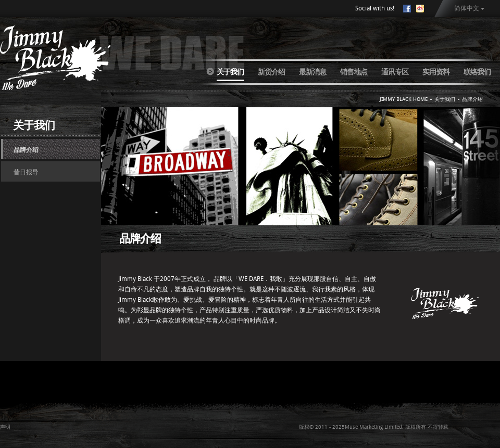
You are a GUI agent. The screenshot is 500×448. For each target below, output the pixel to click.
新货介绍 (271, 72)
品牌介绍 (26, 150)
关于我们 (230, 72)
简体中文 (467, 8)
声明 (5, 427)
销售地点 (354, 72)
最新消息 (312, 72)
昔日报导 (26, 172)
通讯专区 (395, 72)
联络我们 (477, 72)
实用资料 (436, 72)
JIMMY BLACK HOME (404, 99)
